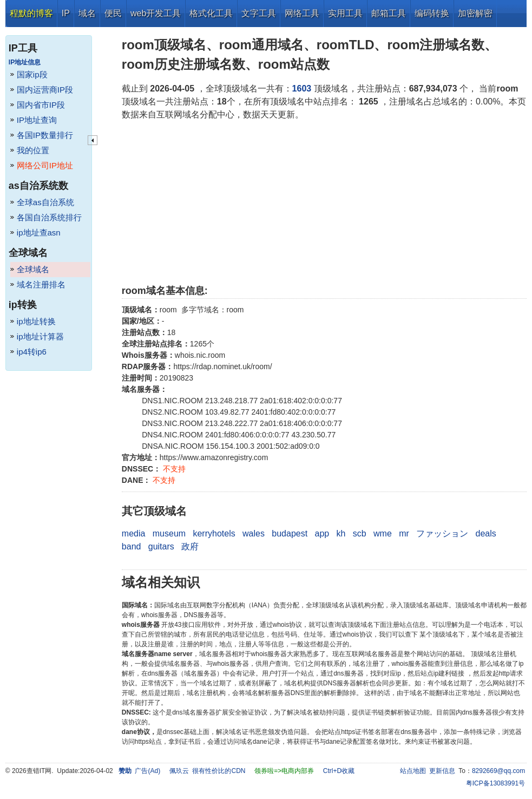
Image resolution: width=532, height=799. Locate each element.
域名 (87, 13)
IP (66, 13)
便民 (113, 13)
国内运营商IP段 (45, 90)
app (322, 533)
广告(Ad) (147, 771)
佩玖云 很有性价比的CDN (208, 771)
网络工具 (302, 13)
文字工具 (259, 13)
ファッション (442, 533)
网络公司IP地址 (45, 165)
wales (254, 533)
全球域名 (33, 269)
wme (383, 533)
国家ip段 (32, 74)
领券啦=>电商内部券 (284, 771)
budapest (290, 533)
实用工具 (345, 13)
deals (486, 533)
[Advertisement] (324, 202)
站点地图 (413, 771)
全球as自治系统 (45, 202)
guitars (161, 546)
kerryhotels (214, 533)
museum (169, 533)
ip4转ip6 (32, 352)
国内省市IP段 (41, 105)
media (134, 533)
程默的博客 (31, 13)
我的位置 (33, 150)
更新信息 (442, 771)
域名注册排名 (41, 284)
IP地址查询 (37, 120)
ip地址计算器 (40, 336)
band (132, 546)
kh (341, 533)
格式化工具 (211, 13)
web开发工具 (156, 13)
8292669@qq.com (498, 771)
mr (404, 533)
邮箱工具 (389, 13)
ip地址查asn (39, 233)
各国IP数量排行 (45, 135)
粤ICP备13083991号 (495, 783)
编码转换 (432, 13)
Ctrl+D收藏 (339, 771)
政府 (190, 546)
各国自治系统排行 (49, 217)
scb (360, 533)
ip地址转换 (36, 321)
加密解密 (475, 13)
